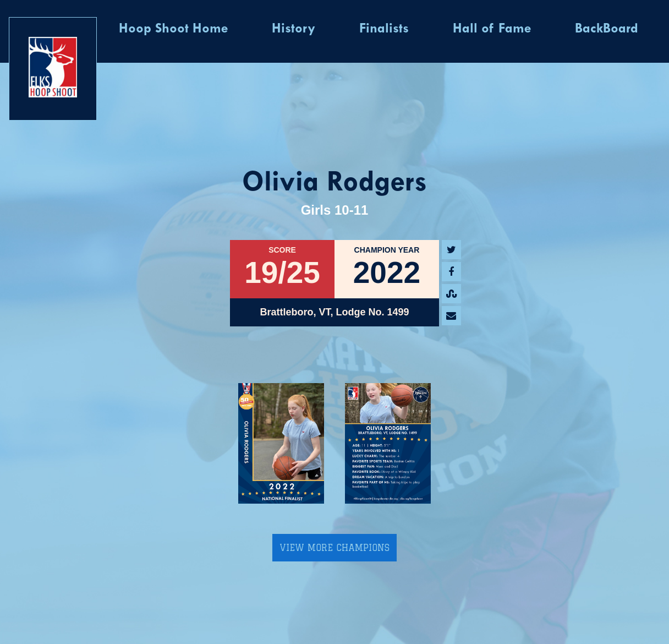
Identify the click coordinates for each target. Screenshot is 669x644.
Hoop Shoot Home (173, 29)
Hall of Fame (492, 29)
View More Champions (334, 548)
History (294, 29)
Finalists (384, 29)
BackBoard (607, 29)
